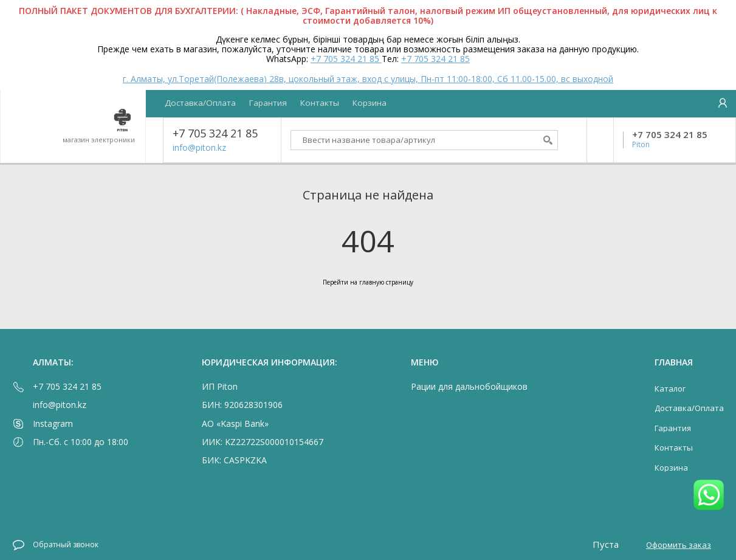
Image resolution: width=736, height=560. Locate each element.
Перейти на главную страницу (368, 282)
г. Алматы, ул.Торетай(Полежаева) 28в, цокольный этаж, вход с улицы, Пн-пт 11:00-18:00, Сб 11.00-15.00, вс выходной (368, 79)
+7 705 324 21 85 (346, 59)
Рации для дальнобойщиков (469, 386)
